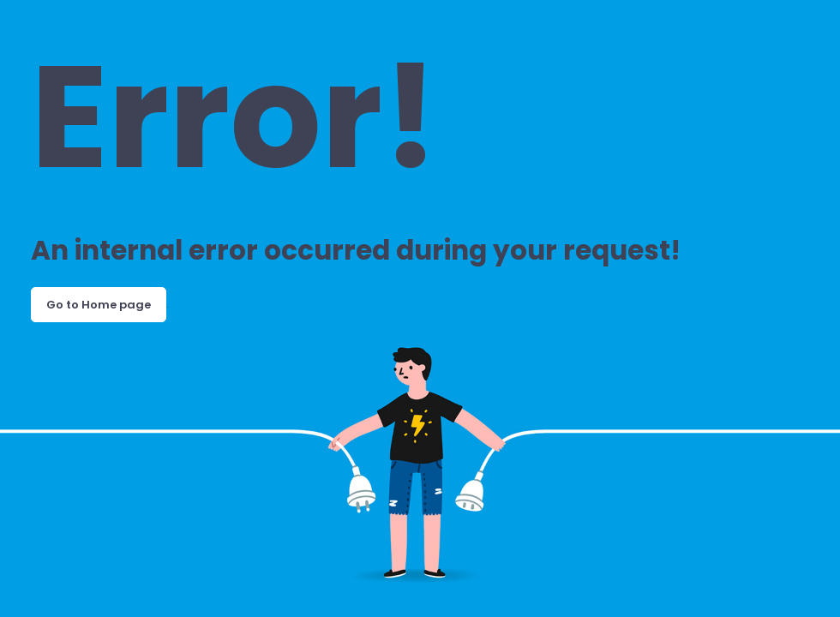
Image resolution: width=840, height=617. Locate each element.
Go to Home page (99, 305)
